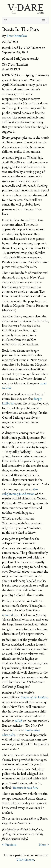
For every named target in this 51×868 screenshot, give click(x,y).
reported (7, 615)
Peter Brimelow (17, 36)
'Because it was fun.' (25, 788)
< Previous (9, 845)
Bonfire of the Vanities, (34, 697)
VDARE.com (25, 860)
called (19, 721)
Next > (44, 845)
